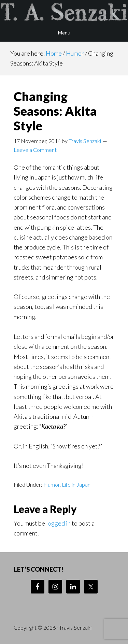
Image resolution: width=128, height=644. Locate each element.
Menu (64, 33)
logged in (58, 523)
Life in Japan (76, 484)
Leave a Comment (35, 150)
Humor (52, 484)
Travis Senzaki (64, 12)
